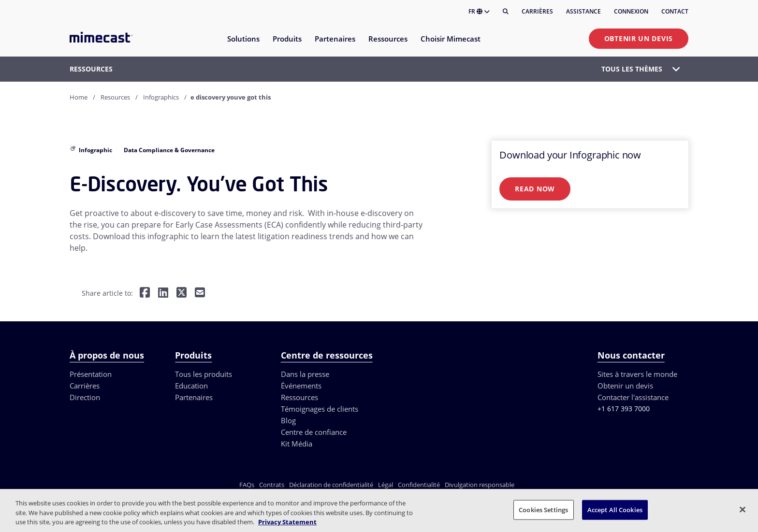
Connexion (631, 11)
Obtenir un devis (639, 38)
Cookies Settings (543, 509)
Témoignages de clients (320, 409)
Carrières (537, 11)
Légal (386, 485)
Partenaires (194, 397)
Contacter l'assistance (633, 397)
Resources (115, 97)
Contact (675, 11)
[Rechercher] (506, 12)
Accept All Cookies (615, 509)
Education (191, 386)
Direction (85, 397)
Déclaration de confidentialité (331, 485)
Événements (301, 386)
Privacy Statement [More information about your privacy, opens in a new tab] (287, 522)
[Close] (743, 509)
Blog (288, 420)
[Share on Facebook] (145, 294)
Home (79, 97)
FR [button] (479, 11)
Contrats (272, 485)
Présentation (91, 374)
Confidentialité (419, 485)
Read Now (535, 189)
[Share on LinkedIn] (163, 294)
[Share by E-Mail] (200, 294)
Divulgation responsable (480, 485)
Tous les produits (204, 374)
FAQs (247, 485)
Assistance (583, 11)
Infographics (161, 97)
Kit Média (297, 444)
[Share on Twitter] (182, 294)
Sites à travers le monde (637, 374)
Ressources (299, 397)
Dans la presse (305, 374)
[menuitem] (243, 45)
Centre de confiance (314, 432)
